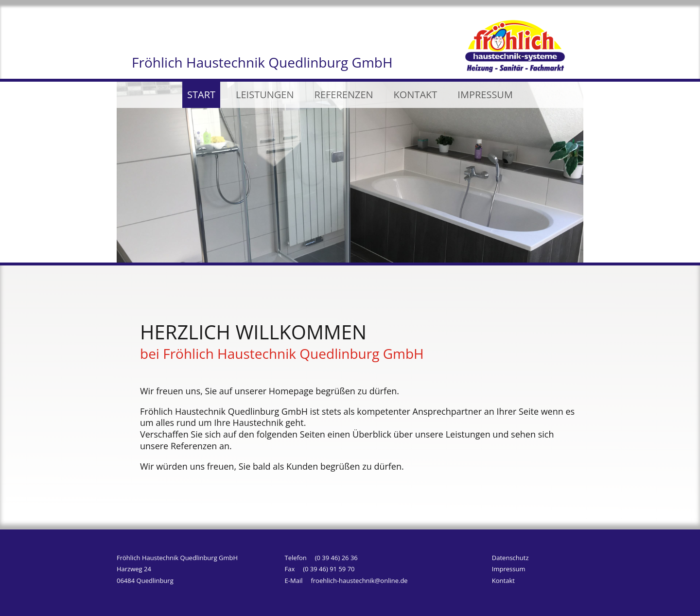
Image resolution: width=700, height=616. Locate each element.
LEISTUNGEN (265, 95)
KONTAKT (416, 95)
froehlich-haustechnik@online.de (359, 581)
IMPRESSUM (485, 95)
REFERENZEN (344, 95)
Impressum (509, 570)
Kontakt (503, 582)
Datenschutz (510, 559)
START (201, 95)
